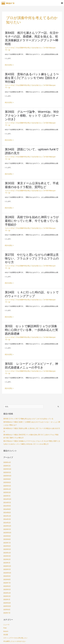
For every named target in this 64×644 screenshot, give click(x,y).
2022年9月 (7, 525)
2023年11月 (7, 482)
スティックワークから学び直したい (15, 582)
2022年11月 (7, 519)
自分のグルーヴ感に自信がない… (14, 592)
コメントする (9, 43)
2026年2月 (7, 423)
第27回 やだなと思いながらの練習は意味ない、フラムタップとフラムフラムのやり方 (32, 234)
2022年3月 (7, 543)
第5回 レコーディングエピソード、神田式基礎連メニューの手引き (31, 332)
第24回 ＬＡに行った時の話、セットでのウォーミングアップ (31, 267)
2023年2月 (7, 510)
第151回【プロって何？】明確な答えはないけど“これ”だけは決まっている (26, 382)
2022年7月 (7, 531)
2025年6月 (7, 439)
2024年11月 (7, 457)
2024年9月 (7, 460)
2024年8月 (7, 463)
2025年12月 (7, 426)
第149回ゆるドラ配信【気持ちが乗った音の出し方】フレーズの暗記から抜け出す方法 (31, 391)
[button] (62, 3)
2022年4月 (7, 540)
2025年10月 (7, 433)
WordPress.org (8, 615)
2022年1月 (7, 546)
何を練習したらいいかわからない (14, 585)
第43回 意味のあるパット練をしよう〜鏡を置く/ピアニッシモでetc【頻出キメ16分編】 (31, 70)
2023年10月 (7, 485)
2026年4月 (7, 420)
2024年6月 (7, 466)
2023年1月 (7, 513)
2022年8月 (7, 528)
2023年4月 (7, 503)
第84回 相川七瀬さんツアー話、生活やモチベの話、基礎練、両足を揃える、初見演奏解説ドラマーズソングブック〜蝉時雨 (31, 36)
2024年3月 (7, 473)
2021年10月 (7, 553)
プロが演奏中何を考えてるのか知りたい (27, 43)
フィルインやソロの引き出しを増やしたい (17, 588)
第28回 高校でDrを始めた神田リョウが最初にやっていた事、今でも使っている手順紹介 (31, 200)
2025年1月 (7, 451)
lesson (6, 576)
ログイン (6, 606)
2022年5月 (7, 537)
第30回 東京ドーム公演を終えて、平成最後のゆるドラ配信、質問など (31, 168)
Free (5, 573)
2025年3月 (7, 448)
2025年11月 (7, 429)
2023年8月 (7, 491)
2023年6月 (7, 497)
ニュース (6, 570)
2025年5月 (7, 442)
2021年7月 (7, 559)
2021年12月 (7, 549)
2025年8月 (7, 436)
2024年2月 (7, 476)
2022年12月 (7, 516)
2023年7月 (7, 494)
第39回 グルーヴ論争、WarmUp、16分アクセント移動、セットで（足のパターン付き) (32, 105)
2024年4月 (7, 469)
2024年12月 (7, 454)
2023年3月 (7, 506)
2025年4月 (7, 445)
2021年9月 (7, 556)
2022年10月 (7, 522)
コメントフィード (9, 612)
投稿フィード (8, 609)
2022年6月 (7, 534)
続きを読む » (9, 58)
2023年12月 (7, 479)
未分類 (6, 579)
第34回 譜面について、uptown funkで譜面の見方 (32, 137)
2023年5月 (7, 500)
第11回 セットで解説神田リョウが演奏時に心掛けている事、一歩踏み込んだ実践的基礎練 (31, 299)
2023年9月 (7, 488)
